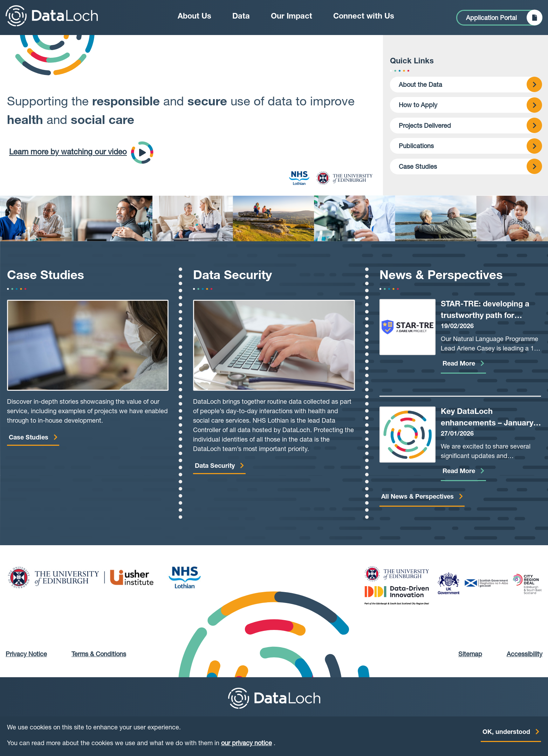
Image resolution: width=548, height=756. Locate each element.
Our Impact (292, 17)
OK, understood (506, 735)
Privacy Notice (26, 655)
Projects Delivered (425, 126)
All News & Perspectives (417, 497)
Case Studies (418, 167)
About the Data (420, 85)
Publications (416, 147)
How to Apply (418, 106)
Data (241, 17)
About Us (194, 17)
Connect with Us (364, 17)
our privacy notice (246, 747)
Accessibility (525, 655)
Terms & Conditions (99, 655)
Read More (459, 364)
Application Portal (491, 19)
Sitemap (470, 655)
